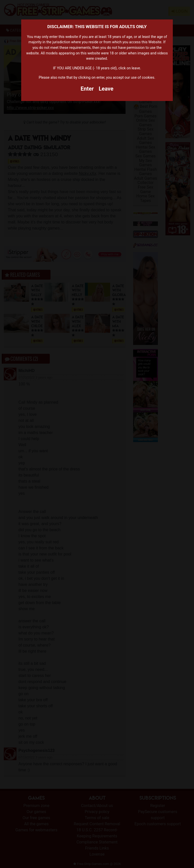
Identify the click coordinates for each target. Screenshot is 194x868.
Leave (106, 89)
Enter (87, 89)
